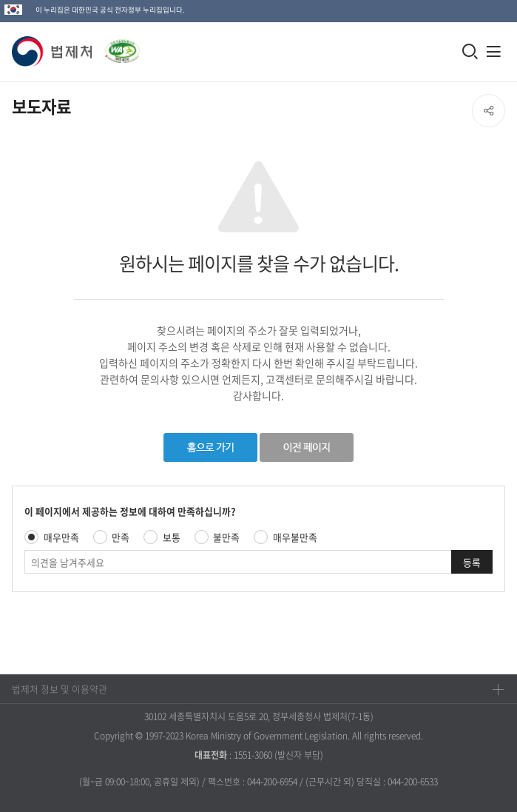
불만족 (226, 537)
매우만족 (61, 537)
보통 (172, 537)
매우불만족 (295, 537)
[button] (53, 51)
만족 (121, 537)
